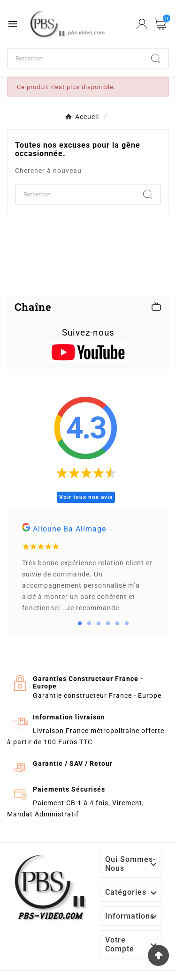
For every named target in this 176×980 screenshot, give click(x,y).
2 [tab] (89, 624)
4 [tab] (108, 624)
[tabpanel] (88, 572)
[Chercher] (76, 59)
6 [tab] (127, 624)
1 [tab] (80, 624)
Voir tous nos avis (86, 497)
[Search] (156, 59)
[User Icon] (142, 24)
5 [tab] (117, 624)
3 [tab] (99, 624)
